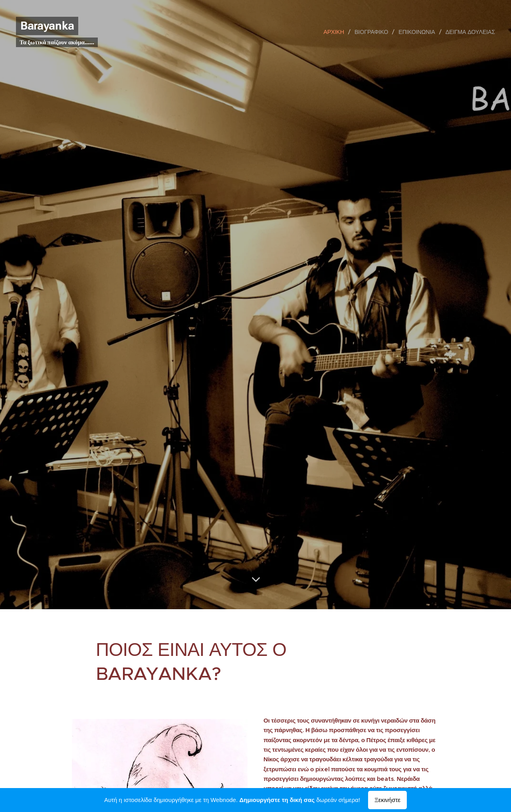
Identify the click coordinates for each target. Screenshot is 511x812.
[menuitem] (337, 32)
